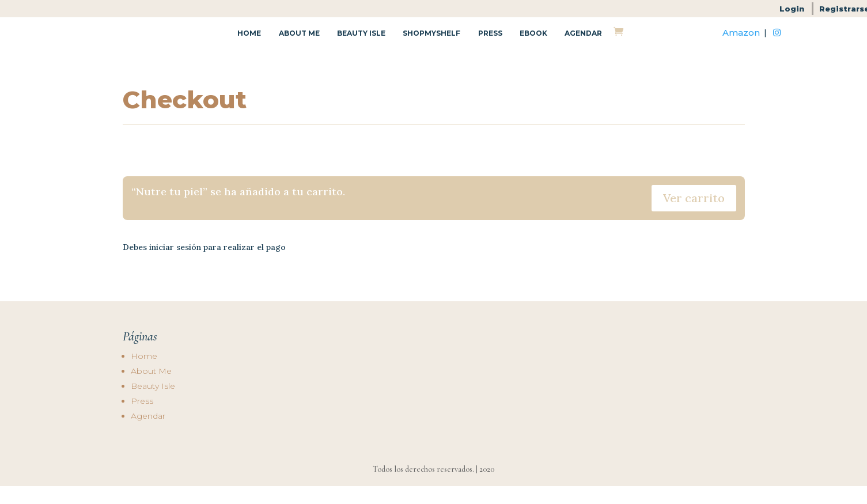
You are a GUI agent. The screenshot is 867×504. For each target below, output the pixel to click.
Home (249, 43)
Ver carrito (694, 216)
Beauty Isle (361, 43)
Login (792, 9)
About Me (299, 43)
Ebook (533, 43)
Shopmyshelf (431, 43)
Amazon (741, 42)
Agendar (583, 43)
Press (490, 43)
